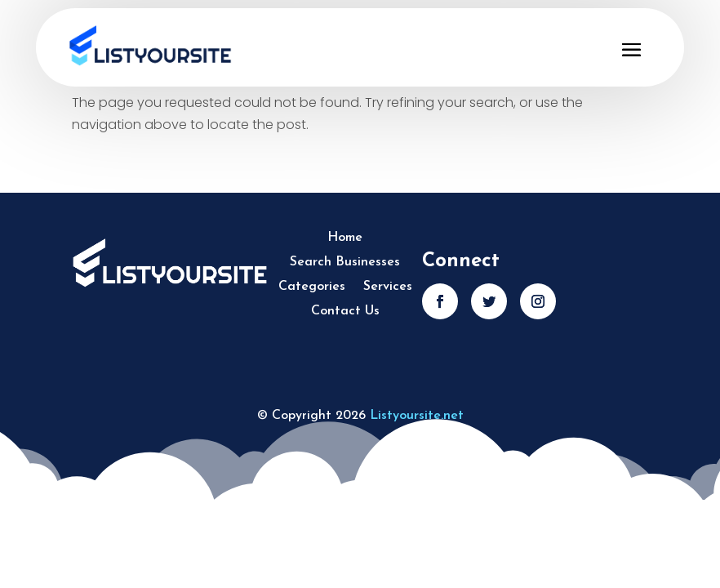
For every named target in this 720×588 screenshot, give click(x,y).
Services (388, 287)
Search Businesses (345, 263)
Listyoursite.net (417, 416)
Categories (312, 287)
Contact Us (345, 312)
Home (345, 238)
